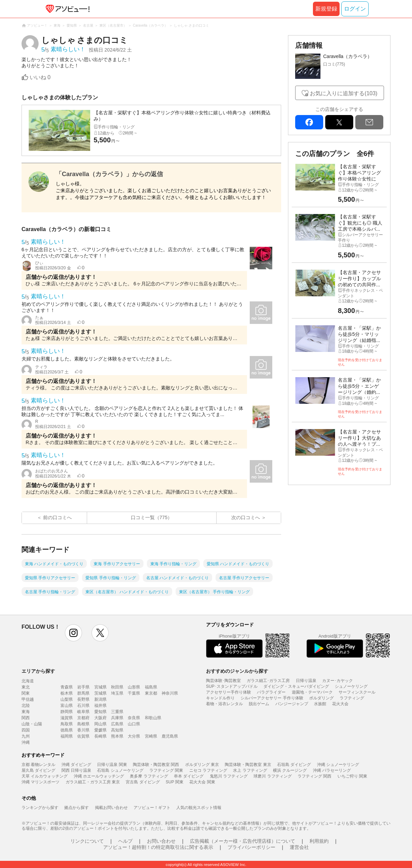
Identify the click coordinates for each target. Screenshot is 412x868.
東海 (26, 712)
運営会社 (299, 847)
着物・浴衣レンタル (224, 704)
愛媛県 (100, 730)
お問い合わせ (161, 841)
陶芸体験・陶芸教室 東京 (248, 765)
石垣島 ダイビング (294, 765)
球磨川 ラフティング (272, 776)
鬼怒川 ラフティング (229, 776)
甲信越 (28, 699)
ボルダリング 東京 (202, 765)
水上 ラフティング (250, 770)
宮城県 (100, 687)
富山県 (67, 706)
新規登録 (326, 9)
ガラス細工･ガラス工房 (268, 681)
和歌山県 (153, 718)
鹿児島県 (170, 736)
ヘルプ (125, 841)
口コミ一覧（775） (152, 517)
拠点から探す (77, 808)
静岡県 (67, 712)
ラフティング (352, 698)
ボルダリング (321, 698)
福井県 (100, 706)
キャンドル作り (220, 698)
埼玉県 (117, 693)
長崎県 (100, 736)
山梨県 (67, 699)
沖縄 (26, 742)
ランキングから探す (40, 808)
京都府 (83, 718)
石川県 (83, 706)
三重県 (117, 712)
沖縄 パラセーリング (332, 770)
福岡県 (67, 736)
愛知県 (100, 712)
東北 (26, 687)
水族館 (320, 704)
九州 (26, 736)
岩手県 (83, 687)
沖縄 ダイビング (76, 765)
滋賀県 (67, 718)
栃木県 (67, 693)
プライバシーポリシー (251, 847)
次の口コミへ (246, 517)
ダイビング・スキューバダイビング (296, 686)
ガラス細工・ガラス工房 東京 (93, 782)
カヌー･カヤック (338, 681)
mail (369, 122)
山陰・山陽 (32, 724)
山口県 (134, 724)
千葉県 (134, 693)
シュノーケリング (351, 686)
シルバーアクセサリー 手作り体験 (272, 698)
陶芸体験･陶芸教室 (223, 681)
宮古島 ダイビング (143, 782)
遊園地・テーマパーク (312, 692)
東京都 (151, 693)
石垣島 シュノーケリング (120, 770)
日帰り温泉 (306, 681)
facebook (309, 122)
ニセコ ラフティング (208, 770)
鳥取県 (67, 724)
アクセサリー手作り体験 (229, 692)
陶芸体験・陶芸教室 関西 (156, 765)
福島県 (151, 687)
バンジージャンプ (292, 704)
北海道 (28, 681)
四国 (26, 730)
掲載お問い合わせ (111, 808)
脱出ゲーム (259, 704)
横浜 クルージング (290, 770)
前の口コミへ (57, 517)
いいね (40, 77)
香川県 (83, 730)
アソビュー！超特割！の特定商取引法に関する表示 (158, 847)
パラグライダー (271, 692)
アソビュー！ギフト (152, 808)
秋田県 (117, 687)
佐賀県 (83, 736)
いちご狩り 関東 (352, 776)
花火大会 (340, 704)
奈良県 (134, 718)
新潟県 (100, 699)
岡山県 (100, 724)
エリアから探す (38, 671)
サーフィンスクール (357, 692)
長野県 (83, 699)
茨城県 (100, 693)
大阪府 (100, 718)
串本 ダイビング (189, 776)
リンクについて (87, 841)
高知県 (117, 730)
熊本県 (117, 736)
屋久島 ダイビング (38, 770)
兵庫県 (117, 718)
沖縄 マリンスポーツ (40, 782)
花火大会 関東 (202, 782)
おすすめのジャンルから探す (237, 671)
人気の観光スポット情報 (199, 808)
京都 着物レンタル (38, 765)
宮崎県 (151, 736)
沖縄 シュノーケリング (338, 765)
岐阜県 (83, 712)
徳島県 (67, 730)
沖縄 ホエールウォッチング (99, 776)
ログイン (355, 9)
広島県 (117, 724)
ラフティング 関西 (314, 776)
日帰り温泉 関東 (112, 765)
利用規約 (319, 841)
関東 (26, 693)
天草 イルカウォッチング (45, 776)
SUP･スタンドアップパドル (232, 686)
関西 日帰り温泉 (76, 770)
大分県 (134, 736)
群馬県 (83, 693)
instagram (73, 633)
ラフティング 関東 (166, 770)
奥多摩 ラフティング (149, 776)
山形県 (134, 687)
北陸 (26, 706)
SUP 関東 (175, 782)
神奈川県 (170, 693)
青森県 (67, 687)
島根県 (83, 724)
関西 (26, 718)
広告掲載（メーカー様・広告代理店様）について (243, 841)
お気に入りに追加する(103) (344, 93)
